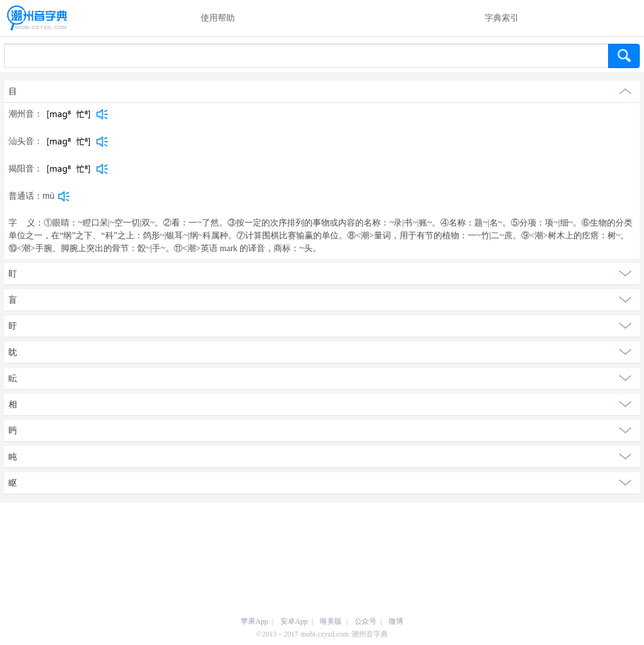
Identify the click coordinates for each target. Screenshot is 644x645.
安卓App (294, 621)
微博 (396, 621)
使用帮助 (218, 18)
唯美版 (331, 621)
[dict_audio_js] (102, 114)
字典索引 (502, 18)
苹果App (254, 621)
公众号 (365, 621)
